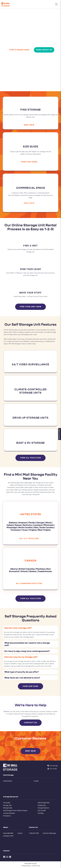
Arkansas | (23, 522)
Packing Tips (42, 805)
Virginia (33, 530)
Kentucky (27, 525)
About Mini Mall (8, 833)
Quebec (33, 571)
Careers (20, 833)
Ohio (36, 527)
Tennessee (16, 530)
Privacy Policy (26, 866)
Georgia (40, 522)
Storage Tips (7, 805)
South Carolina (47, 527)
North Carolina (25, 527)
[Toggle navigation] (56, 4)
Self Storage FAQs (44, 803)
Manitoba (40, 569)
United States (30, 514)
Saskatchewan (45, 571)
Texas (25, 530)
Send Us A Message (49, 833)
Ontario (24, 571)
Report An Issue (60, 434)
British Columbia (27, 569)
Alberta (14, 569)
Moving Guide (8, 808)
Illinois (48, 522)
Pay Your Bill (42, 811)
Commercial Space (9, 813)
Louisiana (38, 525)
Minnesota (49, 525)
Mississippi (12, 527)
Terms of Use (36, 866)
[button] (30, 628)
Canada (30, 561)
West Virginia (44, 530)
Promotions (7, 816)
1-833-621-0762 (34, 833)
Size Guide (7, 803)
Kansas (18, 525)
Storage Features (43, 808)
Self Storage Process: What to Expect (15, 811)
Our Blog (41, 813)
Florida (32, 522)
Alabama (13, 522)
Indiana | (11, 525)
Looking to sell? (8, 836)
